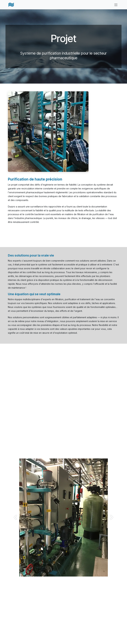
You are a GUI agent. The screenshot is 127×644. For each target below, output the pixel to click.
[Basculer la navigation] (116, 5)
